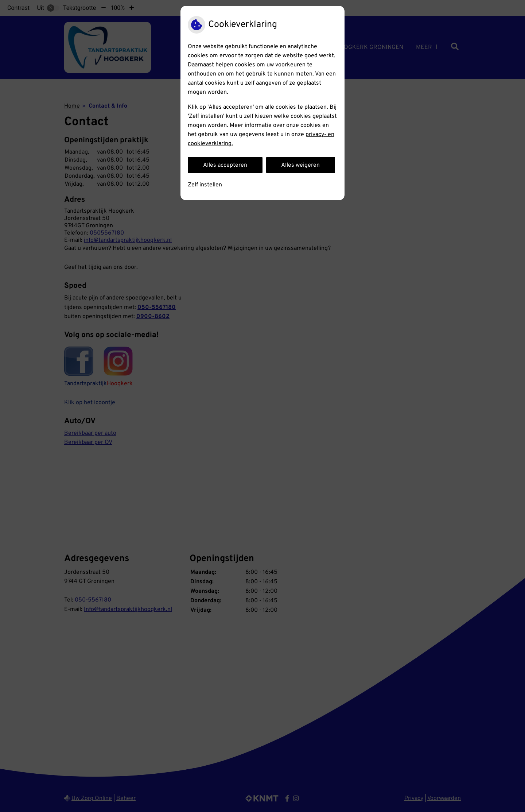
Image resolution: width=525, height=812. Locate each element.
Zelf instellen (205, 185)
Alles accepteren (225, 165)
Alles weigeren (300, 165)
